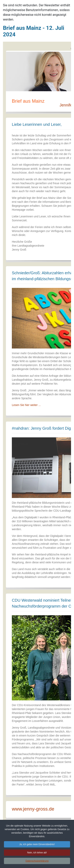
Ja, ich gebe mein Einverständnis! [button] (37, 845)
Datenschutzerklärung (37, 861)
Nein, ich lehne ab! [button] (37, 853)
